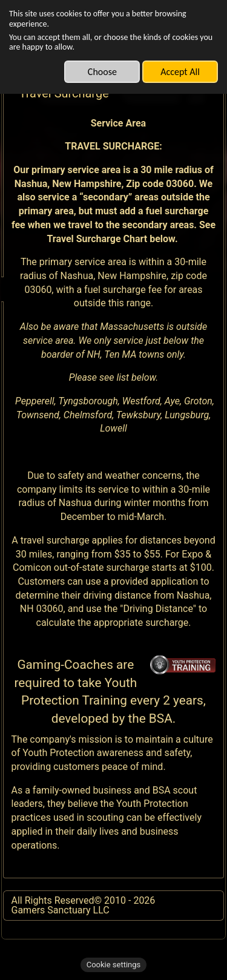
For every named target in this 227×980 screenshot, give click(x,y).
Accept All (180, 72)
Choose (102, 72)
